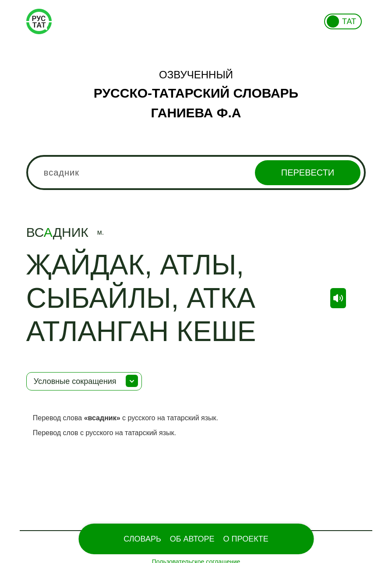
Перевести (308, 172)
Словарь (142, 539)
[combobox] (196, 172)
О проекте (246, 539)
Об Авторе (192, 539)
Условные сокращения (75, 381)
